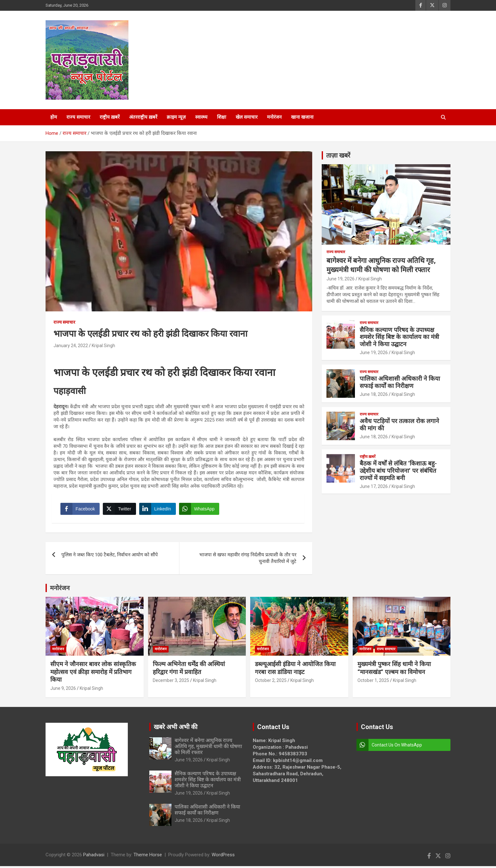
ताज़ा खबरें (338, 155)
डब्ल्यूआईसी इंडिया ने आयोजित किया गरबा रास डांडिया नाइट (295, 670)
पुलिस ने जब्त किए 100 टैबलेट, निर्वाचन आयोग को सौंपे (110, 557)
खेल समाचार (247, 117)
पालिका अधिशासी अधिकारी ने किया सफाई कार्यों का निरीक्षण (400, 382)
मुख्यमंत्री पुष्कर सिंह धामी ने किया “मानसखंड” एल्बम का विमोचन (394, 670)
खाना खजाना (302, 117)
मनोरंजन (274, 117)
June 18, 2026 (374, 394)
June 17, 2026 (374, 486)
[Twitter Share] (120, 510)
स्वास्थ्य (201, 117)
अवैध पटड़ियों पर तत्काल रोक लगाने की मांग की (399, 425)
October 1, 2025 (373, 683)
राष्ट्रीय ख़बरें (110, 117)
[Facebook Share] (81, 510)
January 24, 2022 (71, 346)
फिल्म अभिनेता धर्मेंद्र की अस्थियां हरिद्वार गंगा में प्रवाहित (189, 670)
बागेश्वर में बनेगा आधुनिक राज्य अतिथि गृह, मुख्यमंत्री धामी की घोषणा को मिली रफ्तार (208, 748)
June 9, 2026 (63, 690)
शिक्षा (222, 117)
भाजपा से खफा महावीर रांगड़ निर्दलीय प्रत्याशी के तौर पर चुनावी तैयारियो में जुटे (248, 560)
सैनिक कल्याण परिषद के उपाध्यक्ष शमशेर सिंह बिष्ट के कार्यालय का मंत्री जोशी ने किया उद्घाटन (399, 337)
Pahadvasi (94, 857)
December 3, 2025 (171, 683)
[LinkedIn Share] (158, 510)
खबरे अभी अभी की (176, 729)
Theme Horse (148, 857)
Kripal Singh (103, 346)
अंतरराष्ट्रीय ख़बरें (143, 117)
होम (54, 117)
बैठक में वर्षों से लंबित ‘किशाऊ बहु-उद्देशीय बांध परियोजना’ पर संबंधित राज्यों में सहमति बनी (398, 471)
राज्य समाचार (78, 117)
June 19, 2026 (341, 279)
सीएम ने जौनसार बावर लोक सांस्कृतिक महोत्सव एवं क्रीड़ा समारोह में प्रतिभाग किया (93, 674)
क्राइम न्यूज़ (176, 117)
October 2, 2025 (271, 683)
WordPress (223, 857)
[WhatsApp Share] (200, 510)
